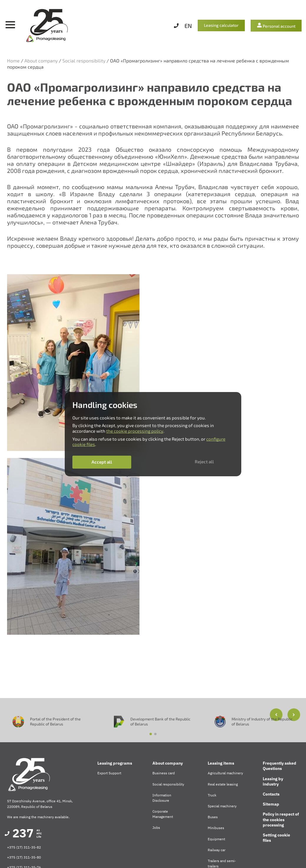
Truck (212, 795)
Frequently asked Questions (280, 766)
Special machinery (222, 806)
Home (13, 61)
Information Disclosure (162, 798)
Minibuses (216, 828)
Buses (213, 817)
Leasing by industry (273, 781)
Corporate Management (163, 814)
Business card (164, 773)
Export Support (109, 773)
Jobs (156, 828)
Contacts (271, 794)
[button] (294, 715)
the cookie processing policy (135, 431)
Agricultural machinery (225, 773)
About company (41, 61)
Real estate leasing (223, 784)
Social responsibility (84, 61)
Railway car (217, 850)
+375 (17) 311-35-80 (24, 857)
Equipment (216, 839)
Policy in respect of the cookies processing (281, 819)
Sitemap (271, 804)
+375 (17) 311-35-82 (24, 847)
